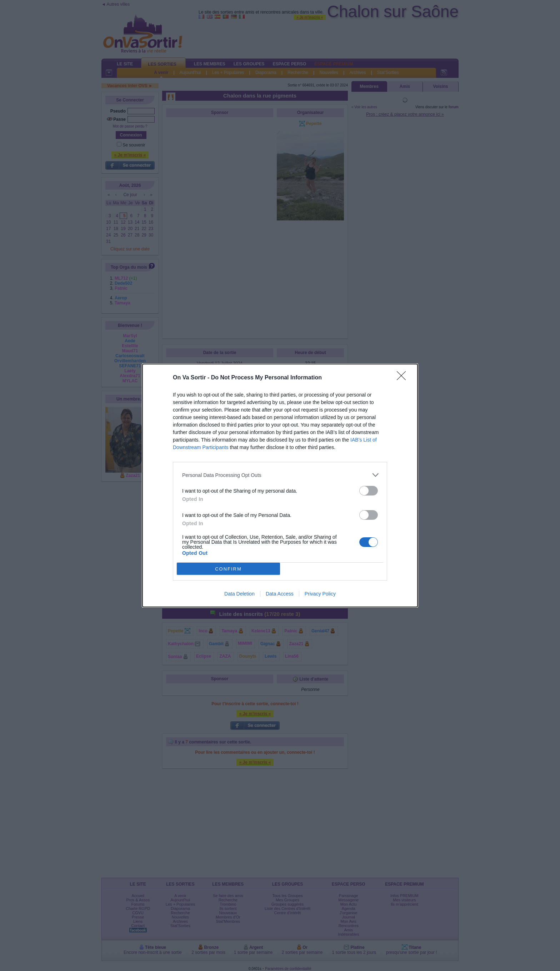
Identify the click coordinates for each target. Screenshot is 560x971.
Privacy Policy (320, 594)
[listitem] (280, 475)
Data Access (280, 594)
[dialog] (280, 485)
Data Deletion (239, 594)
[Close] (404, 378)
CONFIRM (228, 569)
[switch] (369, 491)
